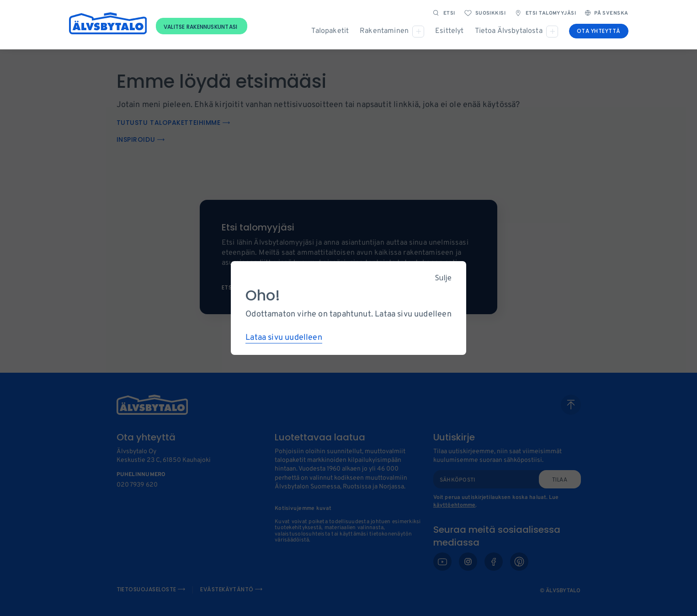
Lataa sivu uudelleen (284, 338)
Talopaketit (330, 31)
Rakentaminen (384, 31)
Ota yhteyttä (599, 31)
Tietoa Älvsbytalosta (509, 31)
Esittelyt (449, 31)
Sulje (443, 278)
